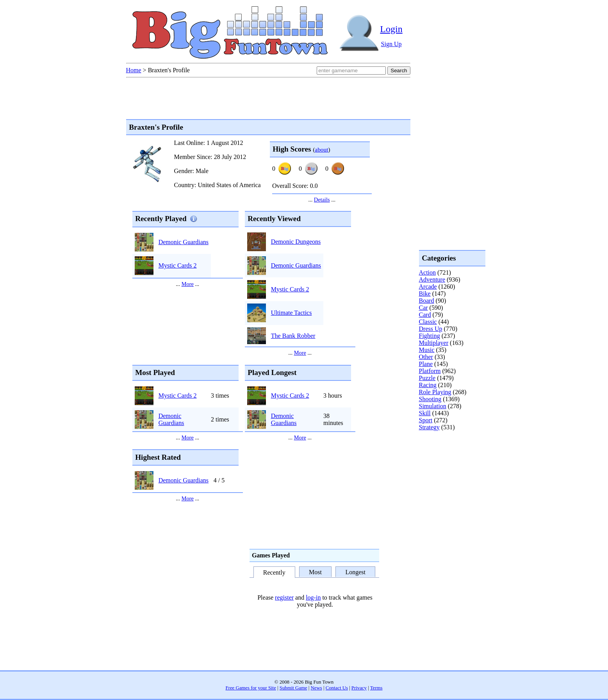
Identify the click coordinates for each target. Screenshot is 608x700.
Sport (426, 420)
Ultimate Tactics (292, 313)
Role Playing (435, 392)
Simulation (433, 406)
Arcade (428, 287)
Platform (430, 371)
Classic (428, 322)
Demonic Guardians (184, 242)
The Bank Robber (293, 336)
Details (322, 200)
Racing (428, 385)
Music (427, 350)
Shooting (430, 399)
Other (426, 357)
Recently (274, 572)
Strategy (429, 427)
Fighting (430, 336)
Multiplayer (434, 343)
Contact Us (337, 688)
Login (391, 29)
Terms (376, 688)
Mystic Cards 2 (178, 265)
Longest (355, 572)
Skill (425, 413)
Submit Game (293, 688)
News (316, 688)
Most (315, 572)
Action (428, 272)
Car (423, 308)
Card (425, 315)
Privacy (359, 688)
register (284, 597)
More (188, 284)
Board (427, 301)
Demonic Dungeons (296, 242)
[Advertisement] (450, 462)
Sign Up (391, 44)
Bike (425, 294)
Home (134, 70)
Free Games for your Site (251, 688)
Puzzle (427, 378)
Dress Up (431, 329)
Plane (426, 364)
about (321, 149)
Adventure (432, 279)
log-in (313, 597)
